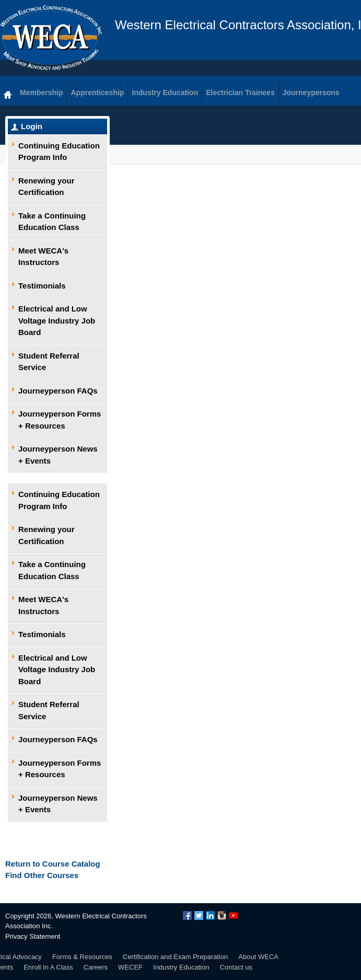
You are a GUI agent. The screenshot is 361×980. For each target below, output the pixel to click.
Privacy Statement (33, 936)
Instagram (222, 915)
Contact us (236, 967)
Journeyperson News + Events (58, 455)
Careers (96, 967)
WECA (51, 38)
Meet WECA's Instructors (43, 257)
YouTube (233, 915)
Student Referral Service (49, 362)
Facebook (187, 915)
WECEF (130, 967)
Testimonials (42, 286)
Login (32, 126)
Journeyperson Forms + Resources (60, 420)
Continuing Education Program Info (59, 152)
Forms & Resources (82, 957)
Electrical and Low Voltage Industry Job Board (57, 320)
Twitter (199, 915)
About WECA (258, 957)
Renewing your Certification (46, 187)
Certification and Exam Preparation (176, 957)
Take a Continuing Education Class (52, 222)
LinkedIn (210, 915)
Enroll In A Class (48, 967)
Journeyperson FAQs (58, 391)
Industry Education (181, 967)
